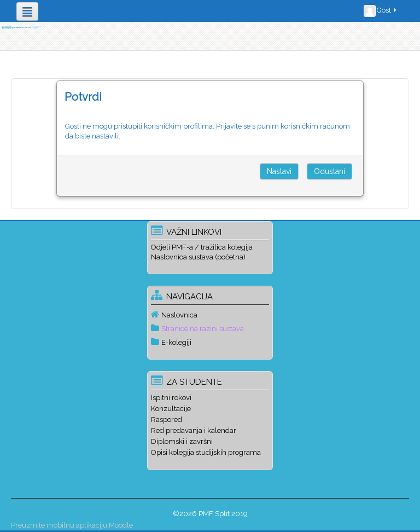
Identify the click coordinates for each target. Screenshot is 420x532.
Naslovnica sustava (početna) (198, 257)
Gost (381, 11)
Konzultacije (171, 409)
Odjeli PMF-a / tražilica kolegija (202, 247)
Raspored (167, 420)
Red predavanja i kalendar (194, 430)
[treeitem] (210, 315)
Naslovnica (179, 315)
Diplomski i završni (182, 441)
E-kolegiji (176, 342)
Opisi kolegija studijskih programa (206, 452)
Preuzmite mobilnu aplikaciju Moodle (72, 525)
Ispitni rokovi (171, 398)
